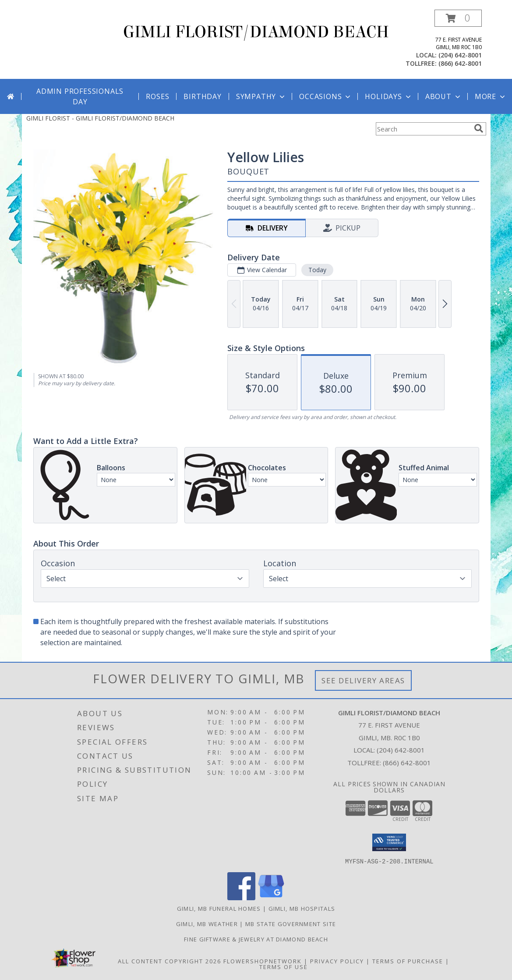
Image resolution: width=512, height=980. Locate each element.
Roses (157, 96)
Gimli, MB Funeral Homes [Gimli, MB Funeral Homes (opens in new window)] (219, 908)
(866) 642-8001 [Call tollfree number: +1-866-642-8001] (460, 63)
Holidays (388, 96)
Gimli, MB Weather (207, 923)
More (491, 96)
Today (317, 270)
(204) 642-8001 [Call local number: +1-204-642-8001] (460, 55)
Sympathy (261, 96)
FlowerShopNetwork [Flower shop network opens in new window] (263, 961)
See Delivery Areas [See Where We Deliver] (363, 680)
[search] (479, 128)
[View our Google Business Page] (271, 897)
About (444, 96)
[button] (458, 18)
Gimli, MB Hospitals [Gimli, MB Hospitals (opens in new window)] (302, 908)
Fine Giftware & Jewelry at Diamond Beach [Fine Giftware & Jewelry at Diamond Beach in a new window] (256, 939)
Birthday (202, 96)
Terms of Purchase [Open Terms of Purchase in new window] (408, 961)
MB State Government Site (291, 923)
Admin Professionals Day (80, 96)
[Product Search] (423, 129)
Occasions (326, 96)
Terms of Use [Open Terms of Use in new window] (284, 966)
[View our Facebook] (241, 897)
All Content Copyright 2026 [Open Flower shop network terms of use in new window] (169, 961)
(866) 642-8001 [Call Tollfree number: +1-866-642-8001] (407, 763)
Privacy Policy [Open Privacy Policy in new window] (337, 961)
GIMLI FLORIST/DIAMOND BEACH (256, 32)
